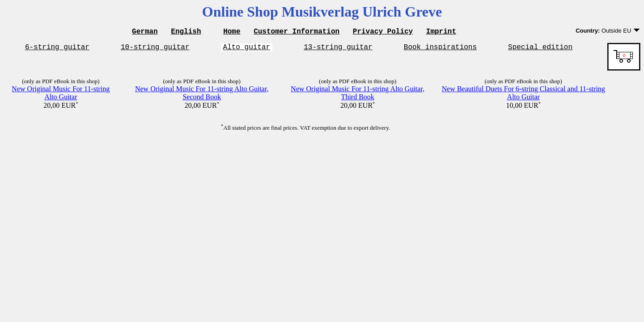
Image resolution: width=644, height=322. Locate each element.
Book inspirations (440, 49)
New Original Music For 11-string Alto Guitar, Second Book (202, 95)
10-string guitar (155, 49)
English (186, 32)
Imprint (441, 32)
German (145, 32)
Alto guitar (247, 49)
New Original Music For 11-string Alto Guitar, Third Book (358, 95)
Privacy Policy (383, 32)
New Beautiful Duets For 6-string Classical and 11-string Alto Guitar (523, 95)
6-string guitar (57, 49)
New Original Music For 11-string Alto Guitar (61, 95)
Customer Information (297, 32)
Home (232, 32)
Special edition (540, 49)
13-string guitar (338, 49)
